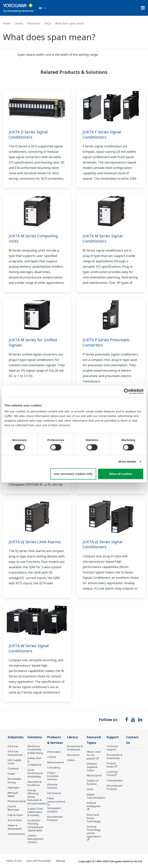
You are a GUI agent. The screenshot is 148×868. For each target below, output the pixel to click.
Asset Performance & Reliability (35, 773)
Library (19, 23)
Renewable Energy (14, 780)
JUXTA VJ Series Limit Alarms (35, 542)
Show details (127, 461)
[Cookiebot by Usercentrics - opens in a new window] (127, 391)
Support (113, 737)
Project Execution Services (53, 776)
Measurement (55, 762)
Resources (34, 23)
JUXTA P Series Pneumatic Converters (106, 342)
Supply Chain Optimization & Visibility (35, 812)
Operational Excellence (35, 783)
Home (7, 23)
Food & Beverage (13, 808)
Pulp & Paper (15, 815)
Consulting (54, 767)
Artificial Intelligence (94, 804)
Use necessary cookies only (73, 474)
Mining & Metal (13, 794)
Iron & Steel (15, 820)
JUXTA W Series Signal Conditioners (29, 648)
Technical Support (112, 748)
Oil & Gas (13, 746)
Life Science (54, 793)
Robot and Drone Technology (94, 818)
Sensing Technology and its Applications (94, 831)
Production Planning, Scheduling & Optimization (35, 825)
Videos (71, 760)
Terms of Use (14, 861)
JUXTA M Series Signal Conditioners (103, 238)
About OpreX (94, 775)
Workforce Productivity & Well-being (35, 749)
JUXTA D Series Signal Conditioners (28, 135)
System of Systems (93, 782)
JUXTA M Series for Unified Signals (33, 342)
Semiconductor (16, 834)
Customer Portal (112, 773)
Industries (16, 737)
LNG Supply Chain (14, 762)
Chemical (13, 768)
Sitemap (61, 861)
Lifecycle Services (52, 786)
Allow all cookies (121, 474)
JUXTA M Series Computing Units (33, 238)
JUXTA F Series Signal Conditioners (102, 135)
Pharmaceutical (17, 801)
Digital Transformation (96, 796)
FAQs (48, 23)
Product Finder (111, 765)
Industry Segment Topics (92, 767)
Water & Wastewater (15, 827)
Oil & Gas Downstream (15, 753)
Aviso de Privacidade (39, 861)
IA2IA (90, 789)
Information (54, 752)
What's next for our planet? (94, 755)
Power (11, 774)
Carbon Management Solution (35, 839)
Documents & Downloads (75, 748)
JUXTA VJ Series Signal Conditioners (103, 544)
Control (52, 757)
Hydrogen (14, 787)
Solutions (35, 737)
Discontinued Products (55, 818)
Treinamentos (115, 780)
